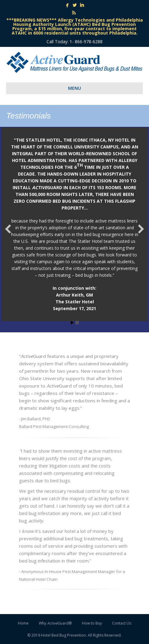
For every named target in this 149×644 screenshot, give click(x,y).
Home (23, 623)
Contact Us (122, 623)
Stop (77, 323)
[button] (8, 229)
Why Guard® (55, 623)
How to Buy (92, 623)
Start (72, 323)
